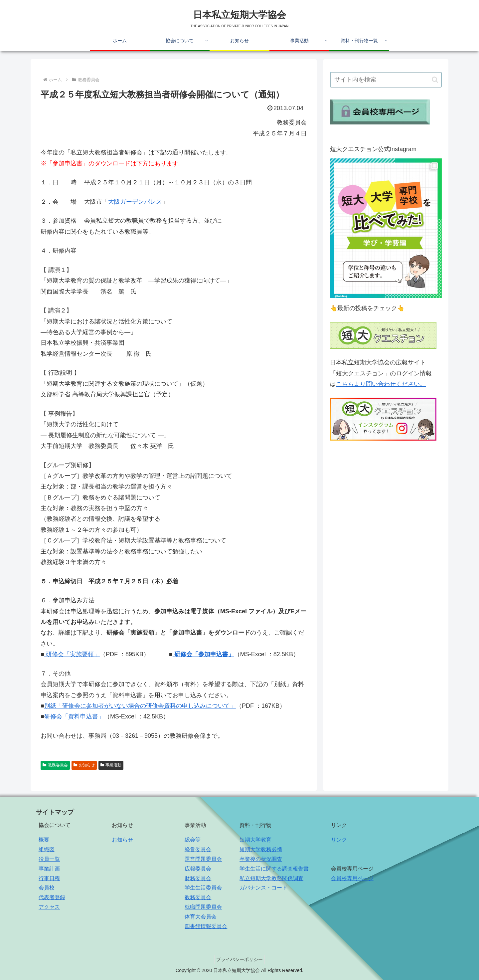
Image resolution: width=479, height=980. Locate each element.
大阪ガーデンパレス (135, 202)
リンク (339, 840)
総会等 (193, 840)
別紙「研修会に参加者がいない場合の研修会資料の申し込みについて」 (140, 706)
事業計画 (49, 869)
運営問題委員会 (203, 859)
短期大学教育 (255, 840)
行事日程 (49, 878)
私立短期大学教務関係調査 (271, 878)
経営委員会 (198, 849)
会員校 (47, 888)
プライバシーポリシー (239, 959)
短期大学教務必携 (261, 849)
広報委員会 (198, 869)
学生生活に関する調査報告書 (274, 869)
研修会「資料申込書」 (74, 716)
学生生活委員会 (203, 888)
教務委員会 (55, 765)
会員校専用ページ (352, 878)
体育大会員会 (201, 917)
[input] (386, 80)
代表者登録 (52, 897)
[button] (435, 80)
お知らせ (84, 765)
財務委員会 (198, 878)
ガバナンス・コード (263, 888)
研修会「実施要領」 (72, 654)
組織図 (47, 849)
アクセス (49, 907)
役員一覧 (49, 859)
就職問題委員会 (203, 907)
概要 (44, 840)
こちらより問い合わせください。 (381, 384)
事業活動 (111, 765)
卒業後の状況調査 (261, 859)
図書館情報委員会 (206, 926)
